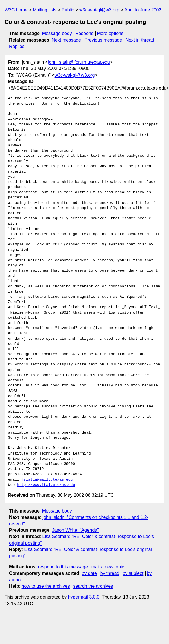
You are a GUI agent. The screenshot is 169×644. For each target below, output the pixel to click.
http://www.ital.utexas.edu (46, 485)
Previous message (103, 40)
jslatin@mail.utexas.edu (47, 480)
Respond (84, 33)
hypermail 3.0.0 (83, 597)
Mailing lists (45, 10)
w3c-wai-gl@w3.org (99, 10)
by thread (110, 573)
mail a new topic (108, 567)
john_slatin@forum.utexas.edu (79, 62)
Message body (57, 33)
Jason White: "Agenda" (75, 530)
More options (110, 33)
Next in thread (140, 40)
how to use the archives (46, 586)
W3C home (16, 10)
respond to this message (63, 567)
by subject (133, 573)
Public (68, 10)
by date (89, 573)
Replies (17, 46)
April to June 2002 (143, 10)
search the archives (93, 586)
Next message (66, 40)
